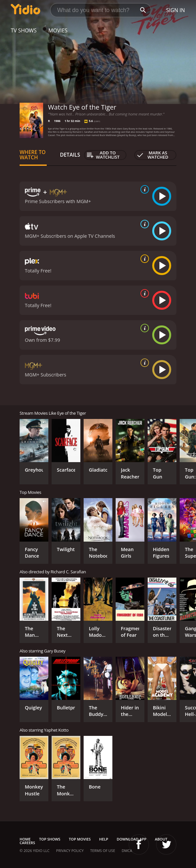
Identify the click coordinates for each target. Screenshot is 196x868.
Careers (27, 843)
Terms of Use (103, 851)
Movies (58, 30)
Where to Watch (33, 155)
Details (70, 155)
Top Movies (80, 839)
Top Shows (50, 839)
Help (104, 839)
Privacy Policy (70, 851)
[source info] (143, 189)
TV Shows (24, 30)
